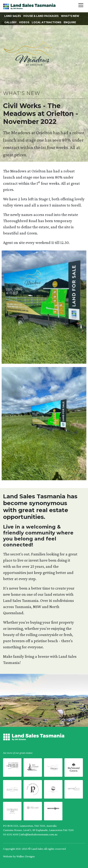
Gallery (10, 22)
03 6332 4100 (11, 834)
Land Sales (13, 16)
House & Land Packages (41, 16)
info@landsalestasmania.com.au (39, 834)
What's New (70, 16)
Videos (24, 22)
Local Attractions (46, 22)
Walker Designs (26, 856)
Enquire (70, 22)
